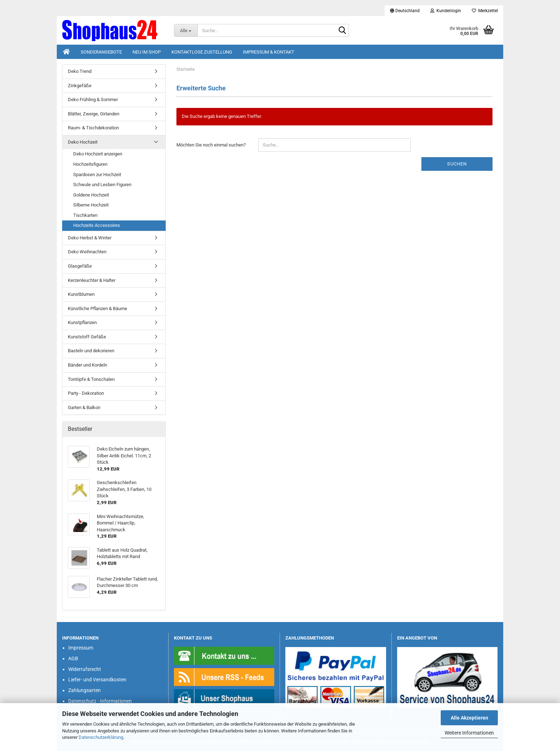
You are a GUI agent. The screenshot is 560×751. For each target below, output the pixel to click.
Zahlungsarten (84, 690)
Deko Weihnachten (87, 252)
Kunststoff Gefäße (87, 337)
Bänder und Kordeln (87, 365)
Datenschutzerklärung (101, 737)
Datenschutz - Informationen (100, 701)
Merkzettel (485, 11)
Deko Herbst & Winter (90, 238)
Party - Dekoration (86, 393)
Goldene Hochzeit (91, 195)
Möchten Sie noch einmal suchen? (211, 145)
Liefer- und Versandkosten (97, 680)
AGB (73, 658)
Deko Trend (80, 71)
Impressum (81, 648)
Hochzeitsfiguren (90, 164)
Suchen (457, 164)
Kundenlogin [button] (446, 11)
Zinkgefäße (80, 86)
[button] (405, 11)
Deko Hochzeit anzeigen (98, 154)
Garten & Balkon (84, 407)
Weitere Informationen (469, 733)
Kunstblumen (81, 294)
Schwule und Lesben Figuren (102, 185)
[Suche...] (186, 30)
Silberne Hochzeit (91, 205)
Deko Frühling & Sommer (93, 100)
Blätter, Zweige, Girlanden (94, 114)
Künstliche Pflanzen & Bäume (97, 309)
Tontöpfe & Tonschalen (91, 379)
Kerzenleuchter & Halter (92, 280)
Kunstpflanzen (82, 322)
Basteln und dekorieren (91, 351)
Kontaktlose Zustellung (202, 52)
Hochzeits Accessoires (97, 225)
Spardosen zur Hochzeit (97, 175)
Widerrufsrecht (85, 669)
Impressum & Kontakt (269, 52)
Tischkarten (85, 215)
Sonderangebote (101, 52)
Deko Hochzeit (83, 142)
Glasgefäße (80, 266)
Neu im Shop (147, 52)
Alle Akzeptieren (469, 718)
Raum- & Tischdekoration (93, 128)
